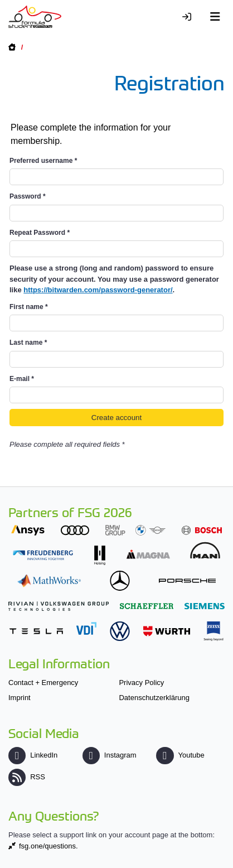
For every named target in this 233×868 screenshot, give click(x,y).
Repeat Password (40, 233)
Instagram (110, 755)
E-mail (22, 379)
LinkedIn (33, 755)
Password (28, 196)
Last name (28, 343)
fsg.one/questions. (48, 846)
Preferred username (43, 161)
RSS (27, 777)
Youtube (180, 755)
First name (29, 307)
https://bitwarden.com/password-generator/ (98, 290)
